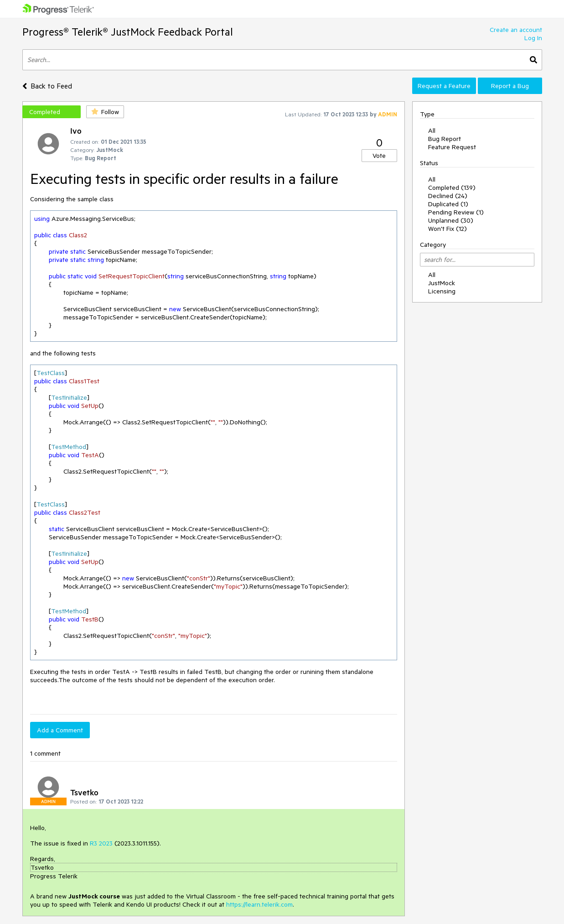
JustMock (442, 283)
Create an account (516, 30)
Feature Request (452, 147)
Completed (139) (452, 188)
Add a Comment (60, 730)
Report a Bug (510, 86)
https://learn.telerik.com (259, 904)
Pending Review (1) (456, 212)
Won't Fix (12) (448, 229)
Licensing (442, 291)
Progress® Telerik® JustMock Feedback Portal (128, 32)
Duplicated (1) (448, 204)
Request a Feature (444, 86)
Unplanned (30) (451, 220)
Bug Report (445, 139)
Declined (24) (448, 196)
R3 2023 (101, 843)
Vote (379, 156)
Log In (533, 38)
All (432, 131)
